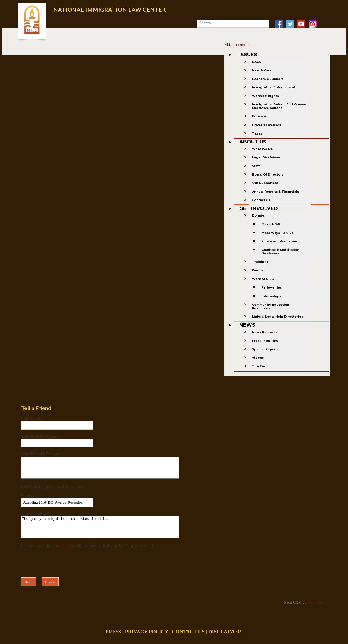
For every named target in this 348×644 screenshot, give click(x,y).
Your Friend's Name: (39, 436)
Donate (258, 215)
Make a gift (271, 224)
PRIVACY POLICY (146, 640)
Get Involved (259, 208)
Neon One (315, 610)
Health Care (262, 70)
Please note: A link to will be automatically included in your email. (88, 554)
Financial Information (279, 241)
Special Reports (265, 349)
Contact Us (261, 200)
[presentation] (63, 570)
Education (261, 116)
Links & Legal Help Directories (278, 317)
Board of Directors (268, 174)
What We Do (262, 149)
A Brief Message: (36, 518)
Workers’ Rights (265, 96)
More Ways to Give (278, 233)
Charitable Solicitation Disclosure (280, 251)
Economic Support (268, 79)
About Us (253, 142)
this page (67, 554)
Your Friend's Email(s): (42, 454)
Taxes (257, 133)
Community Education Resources (271, 306)
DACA (257, 62)
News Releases (265, 332)
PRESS (113, 640)
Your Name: (32, 418)
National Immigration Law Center (110, 10)
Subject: (28, 500)
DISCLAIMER (225, 640)
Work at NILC (263, 279)
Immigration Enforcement (274, 87)
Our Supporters (265, 183)
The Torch (261, 366)
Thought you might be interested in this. (110, 533)
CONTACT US (188, 640)
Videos (258, 358)
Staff (256, 166)
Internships (271, 296)
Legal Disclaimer (266, 157)
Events (258, 270)
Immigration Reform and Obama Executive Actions (279, 106)
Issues (248, 55)
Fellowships (272, 287)
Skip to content (237, 45)
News (247, 325)
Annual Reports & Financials (276, 192)
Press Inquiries (265, 341)
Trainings (260, 262)
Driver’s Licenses (267, 125)
